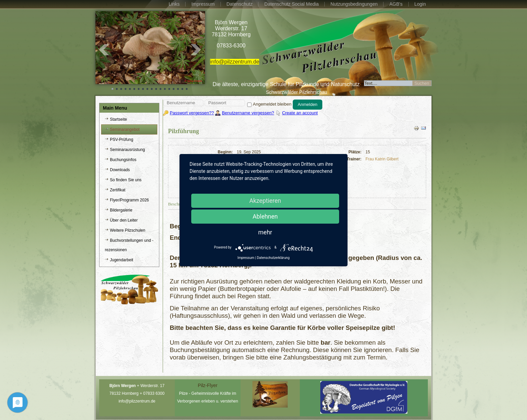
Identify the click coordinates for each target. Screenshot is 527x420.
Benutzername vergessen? (248, 113)
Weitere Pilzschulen (128, 230)
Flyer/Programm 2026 (129, 200)
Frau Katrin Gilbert (382, 159)
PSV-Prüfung (121, 140)
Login (420, 4)
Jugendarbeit (121, 260)
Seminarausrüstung (127, 150)
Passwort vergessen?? (192, 113)
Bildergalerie (121, 210)
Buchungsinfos (123, 160)
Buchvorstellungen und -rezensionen (129, 245)
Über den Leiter (124, 220)
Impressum (203, 4)
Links (174, 4)
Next (196, 50)
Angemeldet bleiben (269, 104)
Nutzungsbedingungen (354, 4)
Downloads (120, 170)
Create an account (300, 113)
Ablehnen (265, 216)
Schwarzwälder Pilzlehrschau (296, 92)
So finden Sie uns (126, 180)
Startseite (118, 119)
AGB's (396, 4)
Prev (104, 50)
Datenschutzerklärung (273, 258)
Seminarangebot (125, 129)
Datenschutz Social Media (291, 4)
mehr (265, 232)
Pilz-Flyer (208, 385)
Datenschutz (240, 4)
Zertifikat (118, 190)
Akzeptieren (265, 201)
